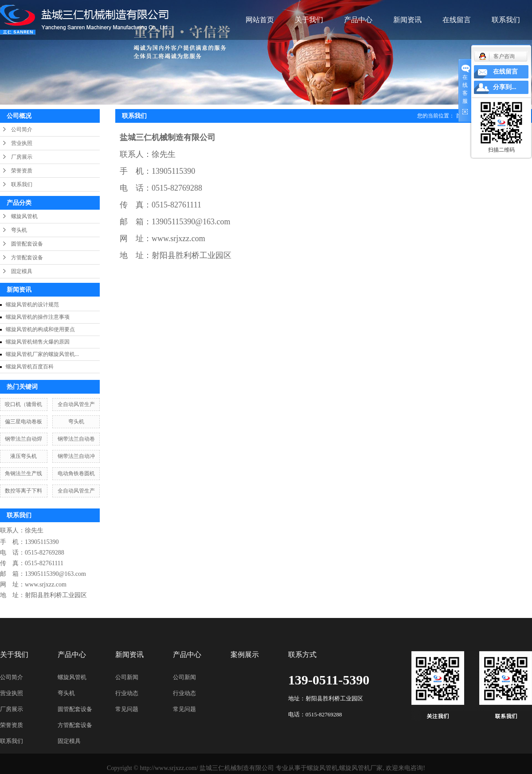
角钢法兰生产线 (23, 473)
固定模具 (22, 271)
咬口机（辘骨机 (23, 404)
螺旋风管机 (24, 216)
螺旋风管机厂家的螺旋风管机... (42, 354)
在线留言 (457, 20)
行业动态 (127, 693)
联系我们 (506, 20)
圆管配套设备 (27, 244)
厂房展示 (22, 157)
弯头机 (19, 230)
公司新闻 (127, 677)
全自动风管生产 (76, 404)
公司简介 (22, 129)
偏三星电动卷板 (23, 422)
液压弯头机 (23, 456)
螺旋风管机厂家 (361, 768)
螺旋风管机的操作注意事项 (38, 317)
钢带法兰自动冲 (76, 456)
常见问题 (127, 709)
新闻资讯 (407, 20)
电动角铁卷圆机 (76, 473)
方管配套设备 (27, 258)
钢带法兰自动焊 (23, 439)
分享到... (505, 87)
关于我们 (309, 20)
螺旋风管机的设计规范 (32, 305)
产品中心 (358, 20)
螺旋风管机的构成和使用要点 (40, 329)
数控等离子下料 (23, 491)
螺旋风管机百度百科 (30, 367)
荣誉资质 (22, 171)
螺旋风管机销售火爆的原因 (38, 342)
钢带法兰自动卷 (76, 439)
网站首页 (260, 20)
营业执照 (22, 143)
